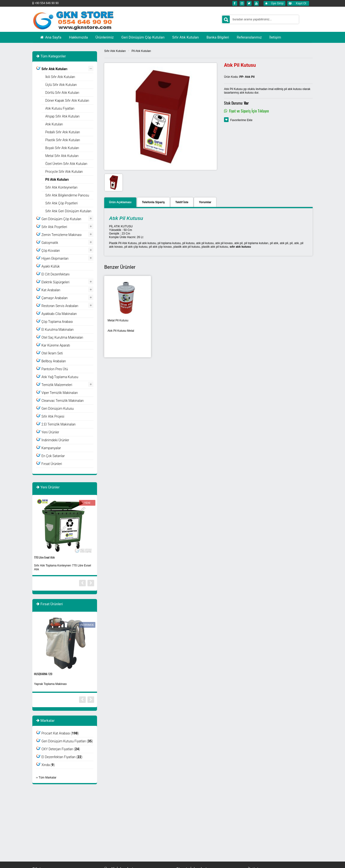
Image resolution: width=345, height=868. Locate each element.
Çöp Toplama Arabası (57, 322)
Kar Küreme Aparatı (56, 345)
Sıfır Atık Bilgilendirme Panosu (67, 195)
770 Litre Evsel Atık (44, 557)
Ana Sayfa (51, 37)
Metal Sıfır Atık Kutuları (62, 156)
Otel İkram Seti (52, 353)
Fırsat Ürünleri (52, 464)
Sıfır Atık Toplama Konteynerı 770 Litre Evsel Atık (63, 567)
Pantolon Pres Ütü (55, 369)
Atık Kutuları (54, 124)
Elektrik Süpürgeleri (55, 282)
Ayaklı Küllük (51, 266)
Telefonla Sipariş (153, 202)
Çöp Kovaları (51, 251)
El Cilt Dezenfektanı (55, 274)
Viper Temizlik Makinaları (60, 393)
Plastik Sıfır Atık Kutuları (63, 140)
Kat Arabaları (51, 290)
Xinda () (48, 765)
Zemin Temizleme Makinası (62, 235)
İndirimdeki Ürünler (55, 440)
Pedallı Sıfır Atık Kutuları (63, 132)
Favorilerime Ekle (241, 120)
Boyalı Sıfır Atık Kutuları (62, 148)
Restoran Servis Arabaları (60, 306)
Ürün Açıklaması (120, 202)
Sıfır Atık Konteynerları (61, 187)
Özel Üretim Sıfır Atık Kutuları (66, 164)
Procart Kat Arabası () (60, 733)
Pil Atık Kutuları (141, 51)
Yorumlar (205, 202)
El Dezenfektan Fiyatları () (62, 757)
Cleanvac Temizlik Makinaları (63, 401)
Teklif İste (182, 202)
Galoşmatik (50, 243)
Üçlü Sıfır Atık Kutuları (61, 85)
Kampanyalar (51, 448)
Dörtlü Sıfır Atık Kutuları (62, 93)
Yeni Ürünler (50, 432)
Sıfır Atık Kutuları (115, 51)
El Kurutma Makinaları (57, 330)
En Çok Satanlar (53, 456)
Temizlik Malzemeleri (57, 385)
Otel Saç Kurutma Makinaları (62, 337)
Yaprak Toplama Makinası (50, 684)
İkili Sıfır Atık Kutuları (60, 77)
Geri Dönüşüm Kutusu (57, 409)
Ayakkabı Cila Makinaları (59, 314)
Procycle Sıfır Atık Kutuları (64, 172)
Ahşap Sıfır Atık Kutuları (62, 116)
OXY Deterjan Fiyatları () (61, 749)
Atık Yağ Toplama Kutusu (60, 377)
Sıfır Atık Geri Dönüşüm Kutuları (68, 211)
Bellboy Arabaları (54, 361)
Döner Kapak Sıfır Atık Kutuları (67, 101)
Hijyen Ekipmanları (55, 258)
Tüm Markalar (47, 778)
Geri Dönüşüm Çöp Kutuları (61, 219)
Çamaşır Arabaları (55, 298)
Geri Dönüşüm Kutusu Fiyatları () (67, 741)
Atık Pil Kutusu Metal (121, 331)
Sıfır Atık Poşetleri (54, 227)
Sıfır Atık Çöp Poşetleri (61, 203)
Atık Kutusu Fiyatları (60, 108)
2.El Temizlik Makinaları (59, 424)
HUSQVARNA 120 (43, 674)
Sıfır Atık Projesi (53, 416)
